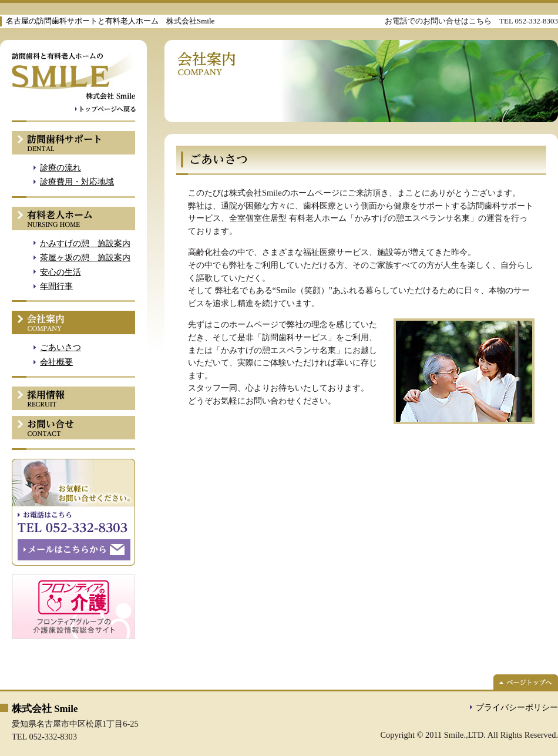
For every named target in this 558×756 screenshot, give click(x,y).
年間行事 (56, 286)
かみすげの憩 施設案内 (85, 243)
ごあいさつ (60, 347)
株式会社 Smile (45, 709)
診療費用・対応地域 (77, 182)
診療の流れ (60, 167)
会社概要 (56, 362)
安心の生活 (60, 272)
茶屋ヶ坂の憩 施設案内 (85, 257)
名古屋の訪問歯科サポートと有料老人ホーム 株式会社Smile (110, 21)
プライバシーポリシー (517, 707)
